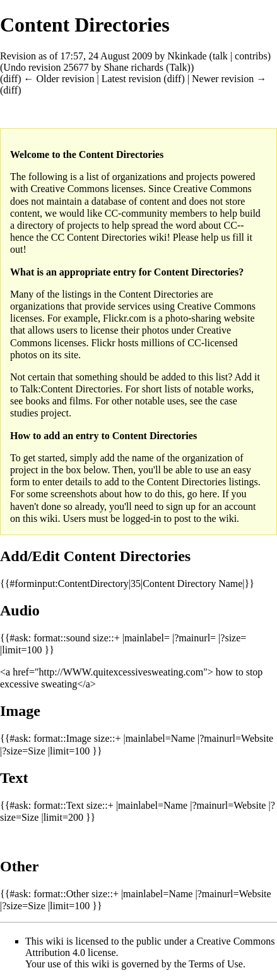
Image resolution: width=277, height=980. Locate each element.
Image (20, 711)
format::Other (61, 894)
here (208, 494)
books (37, 401)
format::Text (59, 805)
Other (19, 866)
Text (14, 778)
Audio (20, 610)
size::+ (106, 638)
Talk (178, 67)
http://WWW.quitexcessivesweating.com (121, 672)
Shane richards (133, 67)
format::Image (62, 738)
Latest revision (132, 79)
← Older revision (59, 79)
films (80, 401)
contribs (251, 56)
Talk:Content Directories (70, 389)
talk (220, 56)
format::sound (62, 638)
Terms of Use (216, 964)
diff (10, 79)
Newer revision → (229, 79)
